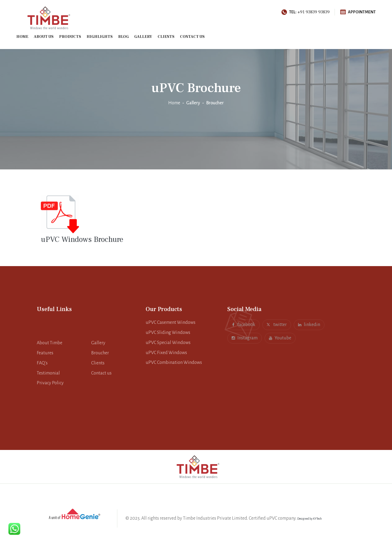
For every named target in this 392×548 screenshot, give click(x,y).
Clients (166, 37)
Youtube (280, 337)
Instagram (245, 337)
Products (70, 37)
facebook (244, 324)
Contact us (192, 37)
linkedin (309, 324)
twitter (277, 325)
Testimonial (48, 373)
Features (45, 353)
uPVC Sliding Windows (168, 333)
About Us (44, 37)
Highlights (100, 37)
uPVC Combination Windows (174, 363)
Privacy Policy (50, 383)
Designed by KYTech (310, 519)
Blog (123, 37)
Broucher (100, 353)
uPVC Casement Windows (171, 322)
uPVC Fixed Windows (166, 353)
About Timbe (50, 343)
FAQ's (42, 363)
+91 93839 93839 (306, 12)
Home (22, 37)
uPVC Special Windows (168, 343)
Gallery (143, 37)
